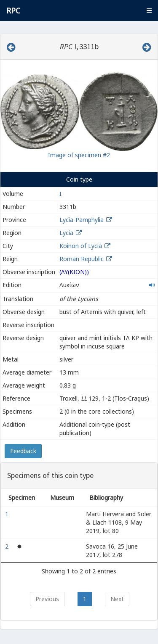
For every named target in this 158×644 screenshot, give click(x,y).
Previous (47, 599)
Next (117, 599)
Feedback (23, 451)
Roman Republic (82, 259)
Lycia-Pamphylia (82, 220)
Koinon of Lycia (81, 246)
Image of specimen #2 (79, 155)
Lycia (66, 233)
